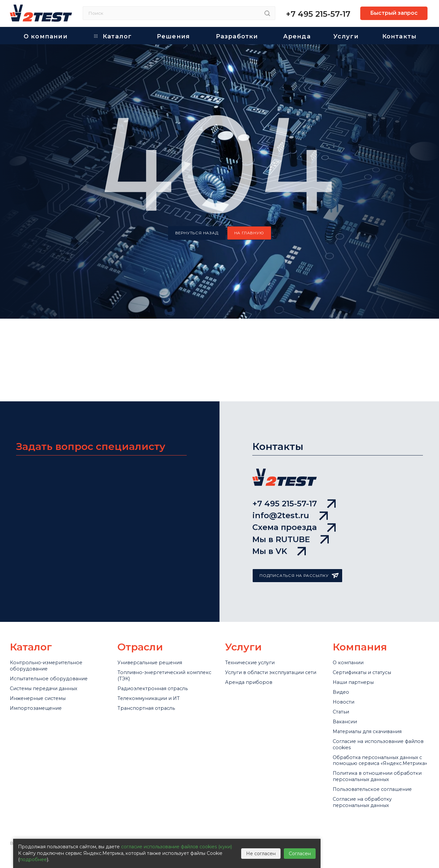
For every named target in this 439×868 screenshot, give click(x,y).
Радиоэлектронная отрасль (160, 643)
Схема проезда (294, 460)
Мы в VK (279, 495)
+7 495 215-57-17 (318, 14)
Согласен (300, 854)
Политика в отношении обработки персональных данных (372, 776)
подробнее (33, 859)
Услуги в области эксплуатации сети (254, 625)
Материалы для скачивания (376, 702)
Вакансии (348, 689)
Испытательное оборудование (57, 630)
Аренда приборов (253, 643)
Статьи (343, 675)
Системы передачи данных (52, 643)
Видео (343, 648)
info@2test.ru (290, 442)
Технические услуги (256, 608)
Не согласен (261, 854)
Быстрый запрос (394, 13)
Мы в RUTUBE (291, 477)
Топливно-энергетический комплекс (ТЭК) (158, 625)
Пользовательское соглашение (381, 798)
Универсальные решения (157, 608)
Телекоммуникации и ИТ (156, 657)
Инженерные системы (44, 657)
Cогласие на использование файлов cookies (376, 720)
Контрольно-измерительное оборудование (53, 612)
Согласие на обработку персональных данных (368, 815)
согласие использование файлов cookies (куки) (177, 847)
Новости (345, 662)
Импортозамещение (41, 670)
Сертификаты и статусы (369, 621)
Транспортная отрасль (153, 670)
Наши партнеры (358, 635)
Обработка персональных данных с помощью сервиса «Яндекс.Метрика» (376, 746)
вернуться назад (197, 233)
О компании (351, 608)
